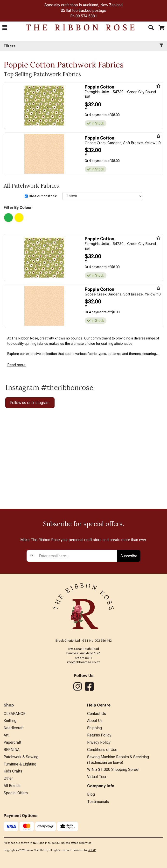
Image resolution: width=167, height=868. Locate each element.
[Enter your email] (77, 556)
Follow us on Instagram (30, 403)
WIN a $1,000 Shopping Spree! (113, 769)
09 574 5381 (86, 16)
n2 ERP (92, 850)
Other (8, 778)
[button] (5, 28)
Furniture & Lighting (20, 764)
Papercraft (12, 742)
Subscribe (129, 556)
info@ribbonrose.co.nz (83, 662)
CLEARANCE (14, 714)
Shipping (94, 728)
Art (6, 735)
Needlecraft (14, 728)
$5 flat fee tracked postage (83, 11)
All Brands (12, 786)
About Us (95, 721)
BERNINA (12, 750)
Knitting (10, 721)
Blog (91, 794)
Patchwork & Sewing (21, 757)
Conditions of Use (102, 750)
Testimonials (98, 802)
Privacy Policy (99, 742)
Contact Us (97, 714)
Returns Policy (99, 735)
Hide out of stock (43, 196)
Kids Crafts (13, 771)
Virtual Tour (97, 777)
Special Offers (16, 793)
